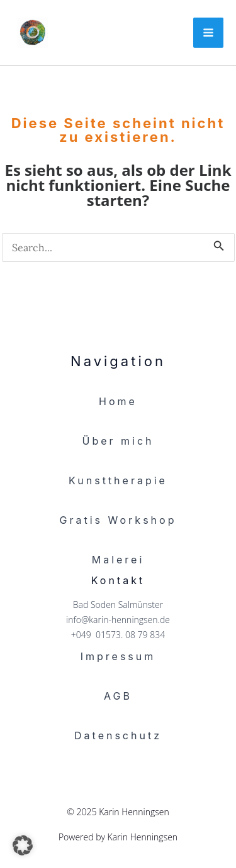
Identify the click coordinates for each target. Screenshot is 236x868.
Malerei (118, 560)
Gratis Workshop (118, 520)
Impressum (118, 656)
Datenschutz (118, 735)
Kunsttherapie (118, 480)
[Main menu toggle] (208, 33)
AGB (118, 696)
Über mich (118, 441)
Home (118, 401)
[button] (23, 845)
